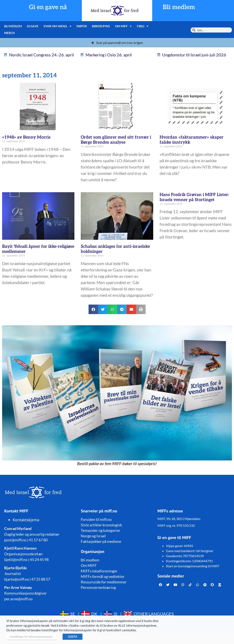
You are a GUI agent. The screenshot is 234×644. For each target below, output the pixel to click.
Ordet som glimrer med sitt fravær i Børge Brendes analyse (116, 140)
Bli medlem (179, 7)
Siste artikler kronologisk (101, 525)
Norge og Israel (93, 536)
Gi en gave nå (48, 7)
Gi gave (33, 26)
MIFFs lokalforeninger (99, 571)
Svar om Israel (58, 26)
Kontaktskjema (26, 520)
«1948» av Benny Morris (26, 137)
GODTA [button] (73, 637)
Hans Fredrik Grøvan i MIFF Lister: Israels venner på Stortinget (194, 197)
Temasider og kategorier (101, 530)
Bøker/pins (101, 26)
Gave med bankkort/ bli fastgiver (190, 551)
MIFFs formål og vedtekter (103, 576)
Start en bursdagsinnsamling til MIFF (193, 566)
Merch (10, 33)
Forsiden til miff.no (96, 519)
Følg (143, 26)
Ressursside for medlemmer (104, 582)
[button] (93, 309)
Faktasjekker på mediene (101, 541)
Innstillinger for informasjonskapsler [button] (31, 637)
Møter (82, 26)
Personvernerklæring (98, 587)
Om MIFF (123, 26)
